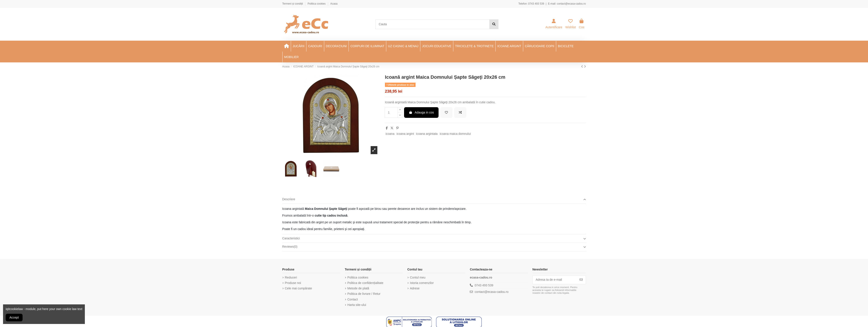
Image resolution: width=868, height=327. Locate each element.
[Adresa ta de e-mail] (555, 280)
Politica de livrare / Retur (364, 294)
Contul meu (418, 277)
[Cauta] (494, 24)
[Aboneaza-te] (581, 280)
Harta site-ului (357, 305)
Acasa (334, 4)
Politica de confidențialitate (365, 283)
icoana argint (405, 134)
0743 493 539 (536, 4)
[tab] (434, 200)
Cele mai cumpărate (298, 288)
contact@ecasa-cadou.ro (571, 4)
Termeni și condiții (293, 4)
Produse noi (293, 283)
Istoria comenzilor (422, 283)
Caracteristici (434, 239)
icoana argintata (427, 134)
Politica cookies (317, 4)
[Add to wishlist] (446, 113)
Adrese (415, 288)
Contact (353, 299)
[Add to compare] (460, 113)
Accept (14, 317)
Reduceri (291, 277)
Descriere (434, 199)
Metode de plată (358, 288)
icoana (390, 134)
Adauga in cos (421, 112)
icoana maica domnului (455, 134)
